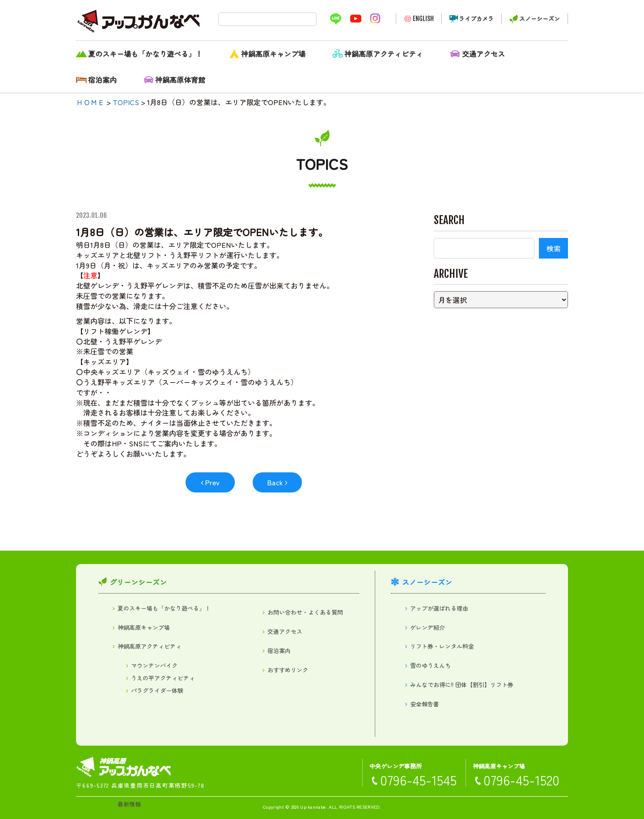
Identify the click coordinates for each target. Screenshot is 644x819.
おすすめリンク (288, 670)
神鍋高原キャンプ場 (273, 54)
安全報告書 (425, 704)
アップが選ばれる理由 (439, 608)
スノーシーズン (540, 19)
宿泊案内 (102, 80)
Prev (212, 482)
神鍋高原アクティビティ (384, 54)
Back (275, 482)
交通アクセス (483, 54)
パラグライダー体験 (157, 690)
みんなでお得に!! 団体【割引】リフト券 (462, 685)
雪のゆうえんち (430, 665)
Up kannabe (313, 807)
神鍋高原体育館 (180, 80)
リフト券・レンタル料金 (442, 646)
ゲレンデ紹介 (428, 627)
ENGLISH (423, 19)
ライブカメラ (476, 19)
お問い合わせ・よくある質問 (305, 612)
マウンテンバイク (154, 665)
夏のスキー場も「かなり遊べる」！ (145, 54)
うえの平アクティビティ (163, 678)
